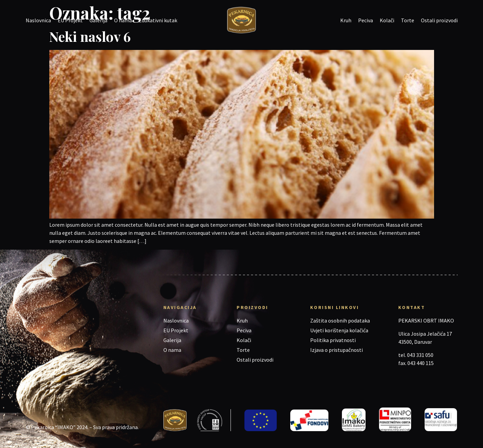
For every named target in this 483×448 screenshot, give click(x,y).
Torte (408, 20)
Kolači (387, 20)
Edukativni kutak (158, 20)
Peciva (366, 20)
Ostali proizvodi (439, 20)
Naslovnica (38, 20)
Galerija (98, 20)
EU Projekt (70, 20)
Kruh (346, 20)
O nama (123, 20)
